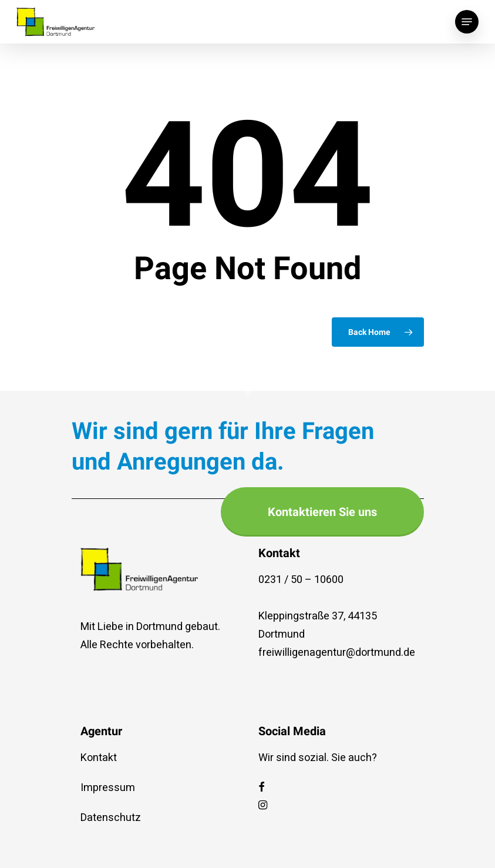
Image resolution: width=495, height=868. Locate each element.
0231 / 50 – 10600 (301, 580)
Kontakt (99, 758)
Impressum (108, 788)
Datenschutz (111, 818)
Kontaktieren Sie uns (322, 512)
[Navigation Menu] (467, 22)
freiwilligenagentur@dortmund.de (334, 653)
